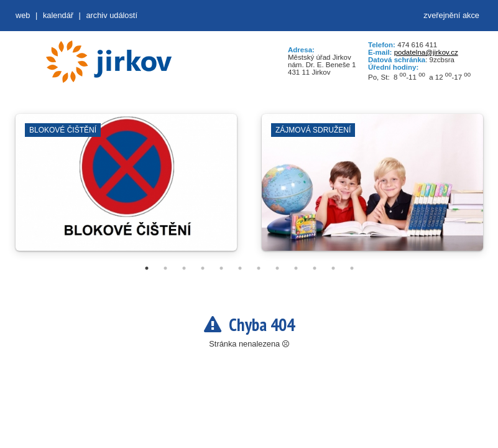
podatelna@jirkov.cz (426, 52)
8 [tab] (277, 268)
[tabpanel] (126, 189)
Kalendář (58, 15)
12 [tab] (352, 268)
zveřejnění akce (451, 15)
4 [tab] (203, 268)
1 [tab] (147, 268)
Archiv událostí (112, 15)
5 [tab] (221, 268)
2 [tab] (165, 268)
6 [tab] (240, 268)
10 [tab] (315, 268)
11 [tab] (333, 268)
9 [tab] (296, 268)
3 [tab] (184, 268)
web (23, 15)
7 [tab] (259, 268)
